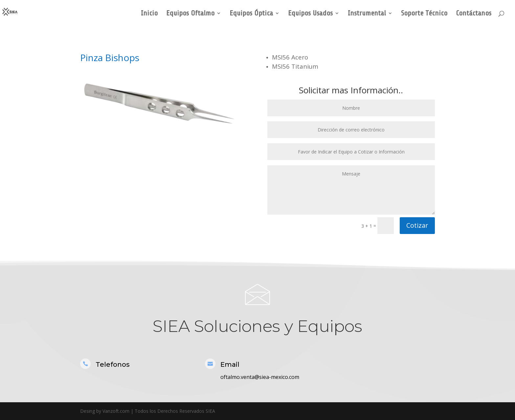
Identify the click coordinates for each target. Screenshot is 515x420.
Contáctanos (474, 14)
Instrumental (367, 14)
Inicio (149, 14)
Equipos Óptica (251, 14)
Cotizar (417, 225)
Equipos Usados (310, 14)
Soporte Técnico (424, 14)
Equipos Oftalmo (190, 14)
